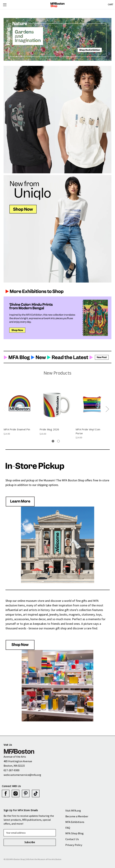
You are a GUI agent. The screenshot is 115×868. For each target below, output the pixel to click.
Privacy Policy (74, 845)
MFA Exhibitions (75, 822)
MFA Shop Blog (74, 833)
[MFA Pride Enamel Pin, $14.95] (20, 405)
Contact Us (72, 839)
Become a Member (77, 816)
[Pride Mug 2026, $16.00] (56, 405)
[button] (57, 39)
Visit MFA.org (73, 811)
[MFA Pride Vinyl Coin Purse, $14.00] (92, 405)
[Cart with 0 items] (110, 5)
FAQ (68, 828)
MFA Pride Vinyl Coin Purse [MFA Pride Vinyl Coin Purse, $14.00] (88, 431)
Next (107, 409)
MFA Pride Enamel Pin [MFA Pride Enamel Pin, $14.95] (17, 429)
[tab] (53, 441)
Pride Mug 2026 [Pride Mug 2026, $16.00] (49, 429)
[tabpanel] (20, 410)
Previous (4, 409)
